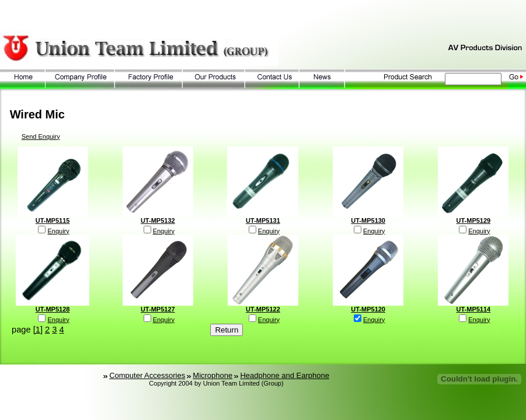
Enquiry (58, 231)
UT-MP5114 (474, 309)
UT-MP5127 (158, 309)
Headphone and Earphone (285, 375)
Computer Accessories (147, 375)
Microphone (213, 375)
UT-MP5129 (474, 220)
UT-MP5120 (368, 309)
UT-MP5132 (158, 220)
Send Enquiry (41, 136)
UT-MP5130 (368, 220)
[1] (38, 330)
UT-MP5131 (263, 220)
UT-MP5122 (263, 309)
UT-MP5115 (53, 220)
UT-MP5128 (53, 309)
